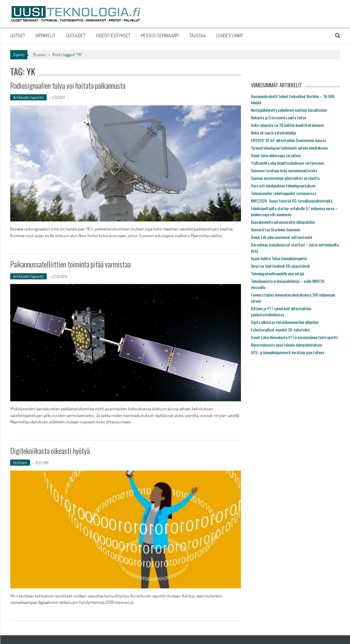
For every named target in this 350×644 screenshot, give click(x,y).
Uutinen (20, 463)
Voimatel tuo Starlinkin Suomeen (275, 229)
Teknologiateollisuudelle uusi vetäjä (277, 273)
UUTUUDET (76, 36)
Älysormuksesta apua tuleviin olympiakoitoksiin (286, 345)
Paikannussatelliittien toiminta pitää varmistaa (70, 264)
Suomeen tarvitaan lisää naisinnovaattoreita (284, 170)
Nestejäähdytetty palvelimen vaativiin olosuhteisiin (289, 110)
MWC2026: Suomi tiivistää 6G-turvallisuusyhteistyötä (292, 201)
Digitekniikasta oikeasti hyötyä (50, 451)
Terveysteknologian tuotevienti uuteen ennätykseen (289, 148)
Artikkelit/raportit (28, 97)
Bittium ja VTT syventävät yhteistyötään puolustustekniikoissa (281, 311)
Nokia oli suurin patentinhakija (274, 133)
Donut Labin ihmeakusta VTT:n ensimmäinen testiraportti (294, 337)
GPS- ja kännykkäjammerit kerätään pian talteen (287, 352)
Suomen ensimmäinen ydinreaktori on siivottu (285, 178)
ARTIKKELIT (45, 36)
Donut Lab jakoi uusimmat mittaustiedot (282, 237)
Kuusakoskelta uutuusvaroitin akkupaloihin (283, 222)
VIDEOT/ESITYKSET (113, 36)
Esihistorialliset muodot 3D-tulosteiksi (280, 330)
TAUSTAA (198, 36)
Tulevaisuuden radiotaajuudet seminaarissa (284, 193)
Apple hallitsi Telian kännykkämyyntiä (279, 258)
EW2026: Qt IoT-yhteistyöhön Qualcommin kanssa (288, 140)
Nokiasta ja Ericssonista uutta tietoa (278, 117)
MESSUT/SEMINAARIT (160, 36)
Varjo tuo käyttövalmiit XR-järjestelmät (280, 266)
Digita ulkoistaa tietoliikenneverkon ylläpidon (285, 322)
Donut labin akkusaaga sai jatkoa (276, 155)
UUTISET (18, 36)
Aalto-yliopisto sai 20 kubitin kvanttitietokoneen (287, 125)
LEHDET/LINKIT (230, 36)
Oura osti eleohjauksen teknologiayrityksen (283, 186)
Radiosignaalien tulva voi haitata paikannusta (68, 85)
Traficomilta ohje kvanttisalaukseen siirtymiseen (287, 163)
